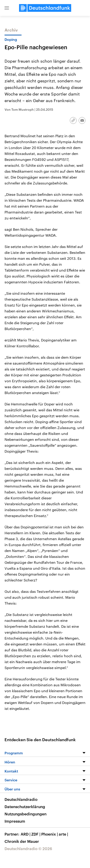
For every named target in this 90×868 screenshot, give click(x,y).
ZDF (36, 834)
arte (64, 834)
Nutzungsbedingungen (26, 814)
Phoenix (50, 834)
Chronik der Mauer (22, 841)
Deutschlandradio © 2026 (28, 848)
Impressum (15, 821)
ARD (26, 834)
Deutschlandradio (21, 799)
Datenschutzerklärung (25, 807)
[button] (7, 8)
